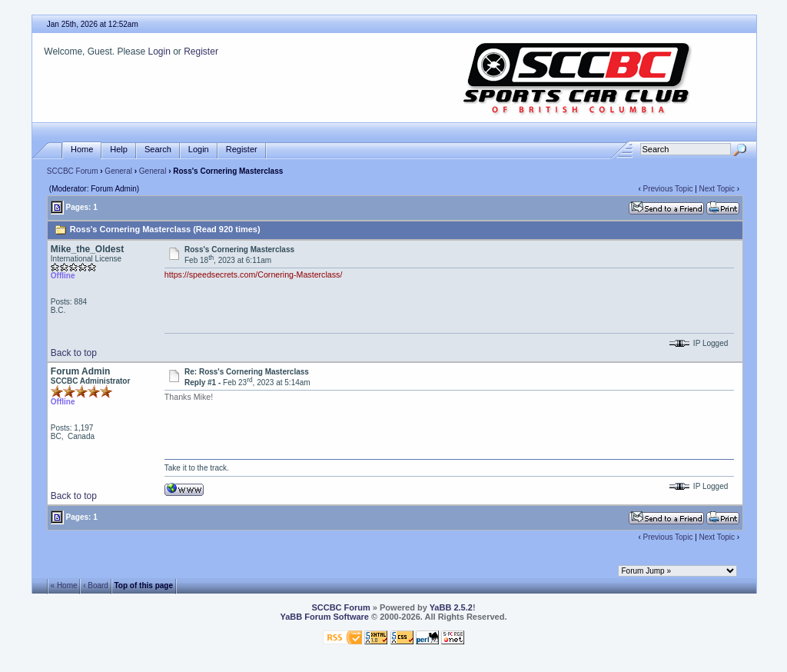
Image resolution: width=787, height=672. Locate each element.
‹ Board (96, 586)
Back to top (74, 353)
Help (119, 150)
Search (158, 150)
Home (82, 150)
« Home (64, 586)
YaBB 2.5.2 (451, 607)
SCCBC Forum (73, 171)
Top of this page (144, 586)
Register (201, 52)
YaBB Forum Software (324, 617)
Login (159, 52)
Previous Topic (668, 189)
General (118, 171)
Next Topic (717, 189)
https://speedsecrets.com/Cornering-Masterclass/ (254, 274)
